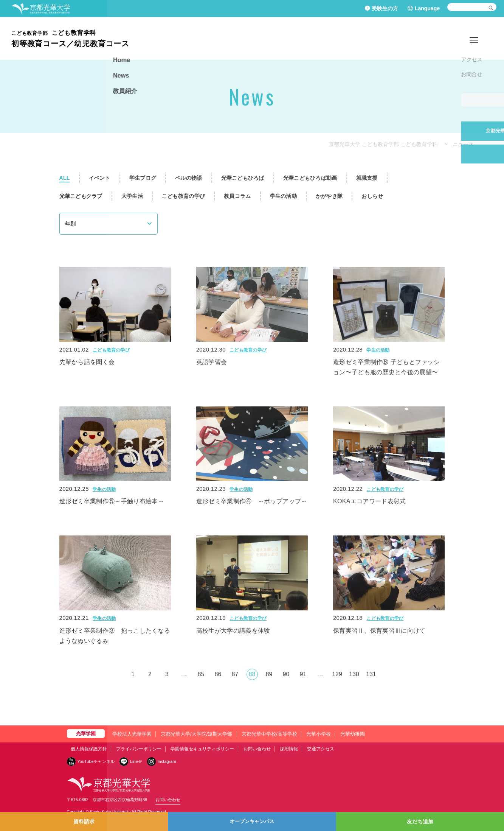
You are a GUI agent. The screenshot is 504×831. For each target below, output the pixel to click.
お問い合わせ (257, 749)
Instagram (167, 761)
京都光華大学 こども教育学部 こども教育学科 (383, 144)
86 (218, 674)
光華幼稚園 (353, 734)
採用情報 (289, 749)
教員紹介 (481, 38)
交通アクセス (321, 749)
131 (371, 674)
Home (432, 38)
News (455, 38)
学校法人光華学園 (132, 734)
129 (337, 674)
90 (286, 674)
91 (303, 674)
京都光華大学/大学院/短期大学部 (196, 734)
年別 (70, 224)
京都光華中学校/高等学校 (269, 734)
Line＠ (136, 761)
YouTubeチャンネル (96, 761)
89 (269, 674)
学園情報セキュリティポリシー (202, 749)
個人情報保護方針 (89, 749)
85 (201, 674)
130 (354, 674)
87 (235, 674)
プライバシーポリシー (139, 749)
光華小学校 (319, 734)
